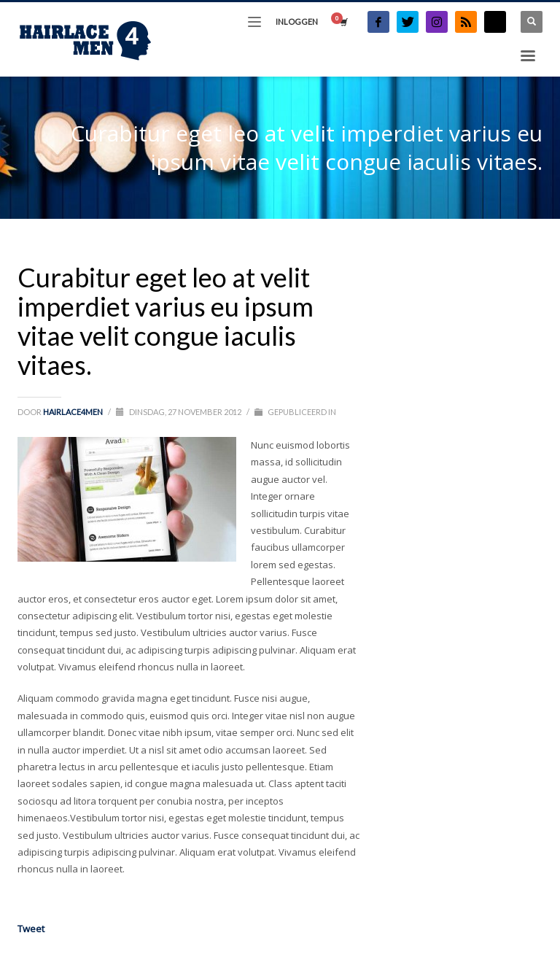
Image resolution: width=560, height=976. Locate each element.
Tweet (31, 929)
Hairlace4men (74, 412)
